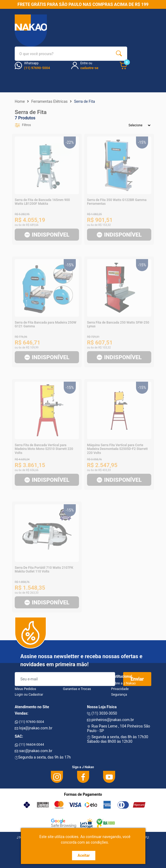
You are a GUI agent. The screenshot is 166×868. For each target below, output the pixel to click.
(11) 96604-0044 (29, 744)
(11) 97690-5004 (29, 722)
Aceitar (84, 855)
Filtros (23, 125)
